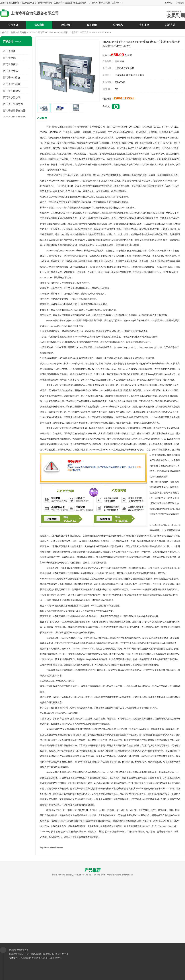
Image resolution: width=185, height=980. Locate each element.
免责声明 (36, 958)
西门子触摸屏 (11, 64)
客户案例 (144, 25)
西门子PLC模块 (12, 78)
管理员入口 (47, 958)
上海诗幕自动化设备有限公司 (42, 954)
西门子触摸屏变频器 (14, 111)
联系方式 (170, 25)
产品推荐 (92, 872)
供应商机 (39, 25)
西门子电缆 (9, 58)
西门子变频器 (11, 71)
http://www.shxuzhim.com (51, 848)
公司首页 (13, 25)
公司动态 (118, 25)
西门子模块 (9, 51)
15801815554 (123, 98)
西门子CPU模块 (12, 84)
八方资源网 (26, 958)
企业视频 (66, 25)
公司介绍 (92, 25)
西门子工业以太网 (13, 104)
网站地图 (57, 958)
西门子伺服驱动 (12, 91)
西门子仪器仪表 (12, 97)
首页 (13, 33)
